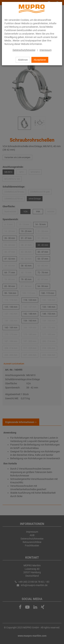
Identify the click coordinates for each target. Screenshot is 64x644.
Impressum (46, 50)
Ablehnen (23, 60)
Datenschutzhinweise (24, 50)
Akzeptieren (40, 60)
